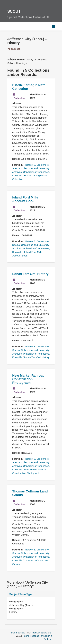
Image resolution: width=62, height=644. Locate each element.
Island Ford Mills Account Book (25, 199)
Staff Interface (18, 633)
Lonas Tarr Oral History (30, 274)
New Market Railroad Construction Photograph (28, 379)
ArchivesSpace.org (41, 633)
